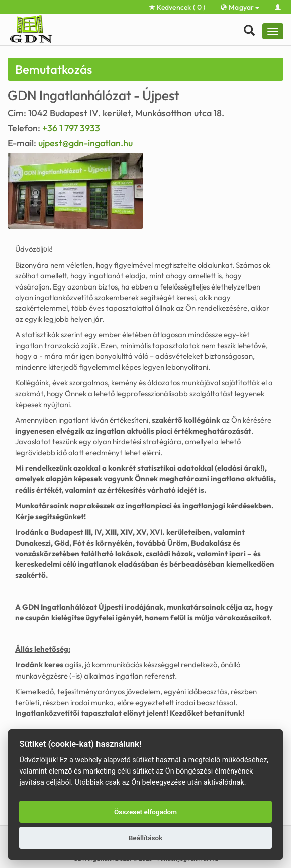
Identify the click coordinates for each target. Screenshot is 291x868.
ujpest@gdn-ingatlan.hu (85, 143)
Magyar (240, 7)
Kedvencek (177, 7)
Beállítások (146, 838)
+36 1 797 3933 (71, 128)
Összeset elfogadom (145, 812)
